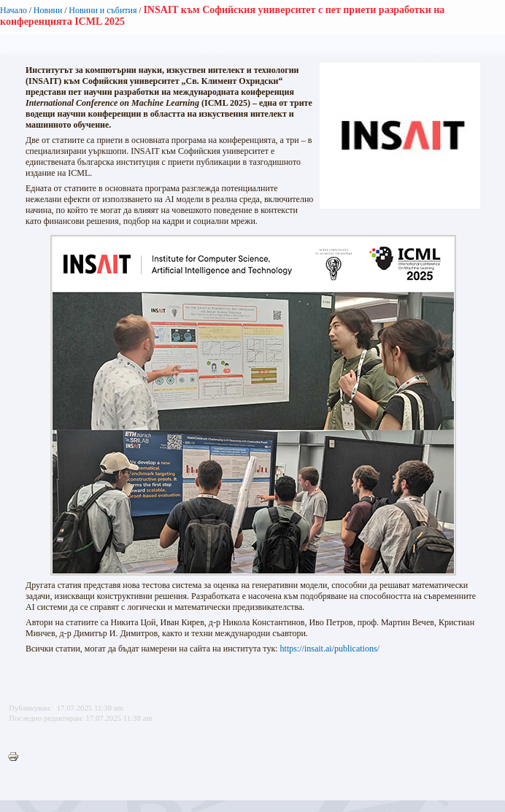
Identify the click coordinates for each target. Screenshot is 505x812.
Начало (14, 10)
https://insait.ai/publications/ (330, 649)
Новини (48, 10)
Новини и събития (103, 10)
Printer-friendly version (17, 757)
